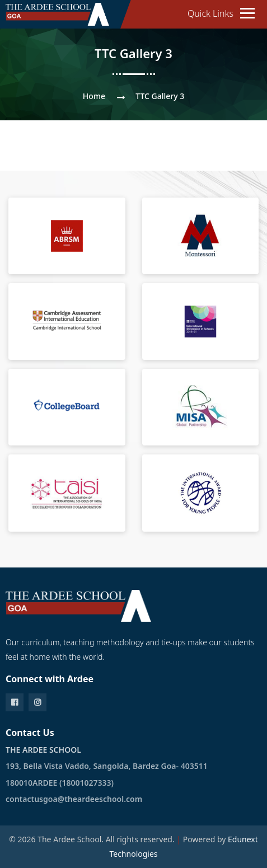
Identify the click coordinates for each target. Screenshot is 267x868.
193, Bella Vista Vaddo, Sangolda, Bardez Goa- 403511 (107, 766)
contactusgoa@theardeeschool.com (74, 799)
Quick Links (210, 13)
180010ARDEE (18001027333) (60, 783)
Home (94, 96)
